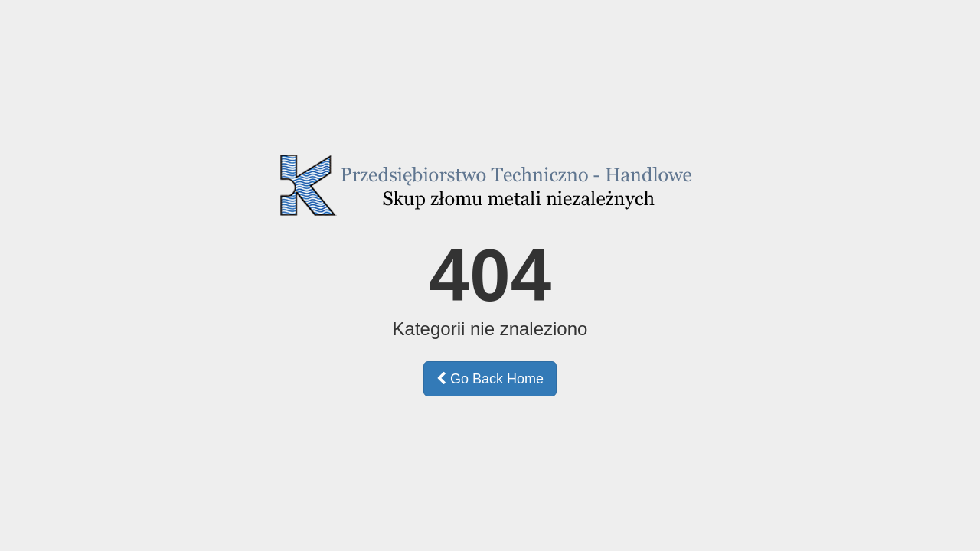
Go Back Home (490, 379)
